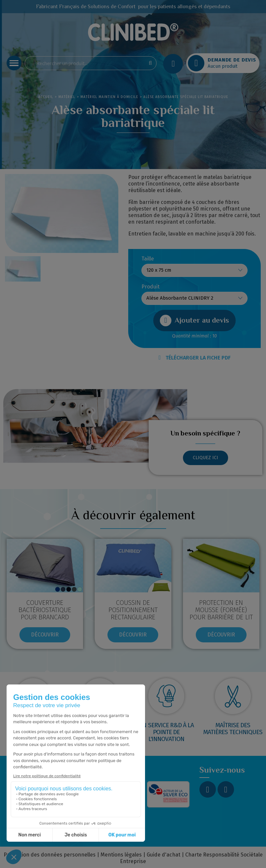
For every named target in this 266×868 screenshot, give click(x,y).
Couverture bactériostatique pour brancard (45, 610)
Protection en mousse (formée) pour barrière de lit (221, 610)
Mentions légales (121, 855)
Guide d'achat (163, 855)
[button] (194, 321)
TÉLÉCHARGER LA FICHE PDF (194, 358)
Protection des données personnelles (50, 855)
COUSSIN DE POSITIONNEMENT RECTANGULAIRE (133, 610)
